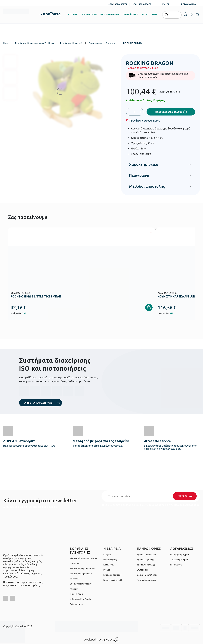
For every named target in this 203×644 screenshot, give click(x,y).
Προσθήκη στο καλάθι (168, 112)
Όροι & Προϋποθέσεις (147, 575)
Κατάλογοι (108, 565)
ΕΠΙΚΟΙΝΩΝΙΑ (188, 4)
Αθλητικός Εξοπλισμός (81, 599)
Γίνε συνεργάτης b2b (113, 580)
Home (6, 43)
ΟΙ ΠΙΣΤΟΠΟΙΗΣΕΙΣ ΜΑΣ (38, 403)
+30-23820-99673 (142, 4)
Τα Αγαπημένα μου (179, 560)
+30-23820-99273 (118, 4)
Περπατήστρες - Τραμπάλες (103, 43)
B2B (155, 14)
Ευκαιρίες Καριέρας (112, 575)
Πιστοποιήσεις (110, 560)
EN (164, 4)
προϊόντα (52, 14)
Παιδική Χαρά (76, 594)
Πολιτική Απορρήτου (187, 505)
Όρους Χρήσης (155, 505)
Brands (107, 570)
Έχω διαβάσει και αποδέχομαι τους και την (151, 505)
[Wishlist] (145, 121)
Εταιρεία (107, 555)
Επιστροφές (142, 570)
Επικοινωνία (176, 565)
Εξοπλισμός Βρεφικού (71, 43)
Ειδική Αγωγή (76, 604)
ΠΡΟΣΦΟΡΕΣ (130, 14)
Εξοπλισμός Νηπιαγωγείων (83, 568)
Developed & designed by (102, 640)
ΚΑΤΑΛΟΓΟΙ (89, 14)
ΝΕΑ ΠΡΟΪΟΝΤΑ (110, 14)
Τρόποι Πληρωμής (145, 560)
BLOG (145, 14)
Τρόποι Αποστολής (146, 565)
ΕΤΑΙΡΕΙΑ (73, 14)
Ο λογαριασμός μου (180, 555)
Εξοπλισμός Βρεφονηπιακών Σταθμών (35, 43)
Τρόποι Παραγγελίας (147, 555)
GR (168, 4)
